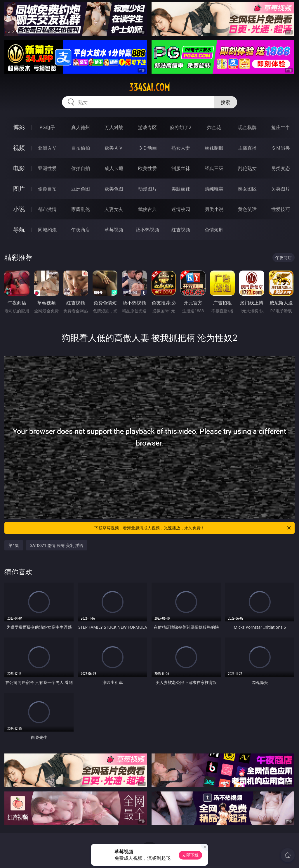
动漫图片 (147, 189)
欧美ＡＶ (114, 148)
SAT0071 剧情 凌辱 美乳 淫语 (57, 545)
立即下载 (190, 855)
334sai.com (149, 87)
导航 (19, 229)
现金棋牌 (247, 127)
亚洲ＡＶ (47, 148)
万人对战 (114, 127)
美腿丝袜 (181, 189)
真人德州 (81, 127)
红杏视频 (181, 230)
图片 (19, 189)
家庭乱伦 (81, 209)
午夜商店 (81, 230)
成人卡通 (114, 168)
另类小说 (214, 209)
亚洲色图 (81, 189)
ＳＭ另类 (281, 148)
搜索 (225, 102)
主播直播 (247, 148)
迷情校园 (181, 209)
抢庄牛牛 (281, 127)
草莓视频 (114, 230)
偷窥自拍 (47, 189)
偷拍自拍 (81, 168)
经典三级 (214, 168)
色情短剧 (214, 230)
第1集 (14, 545)
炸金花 (214, 127)
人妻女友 (114, 209)
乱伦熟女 (247, 168)
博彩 (19, 127)
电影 (19, 168)
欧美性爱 (147, 168)
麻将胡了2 (181, 127)
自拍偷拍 (81, 148)
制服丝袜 (181, 168)
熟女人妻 (181, 148)
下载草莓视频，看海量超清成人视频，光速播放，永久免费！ (193, 528)
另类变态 (281, 168)
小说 (19, 209)
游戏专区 (147, 127)
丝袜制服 (214, 148)
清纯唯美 (214, 189)
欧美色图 (114, 189)
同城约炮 (47, 230)
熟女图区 (247, 189)
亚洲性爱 (47, 168)
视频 (19, 148)
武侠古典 (147, 209)
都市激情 (47, 209)
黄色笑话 (247, 209)
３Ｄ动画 (147, 148)
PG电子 (47, 127)
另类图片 (281, 189)
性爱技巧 (281, 209)
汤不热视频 (147, 230)
